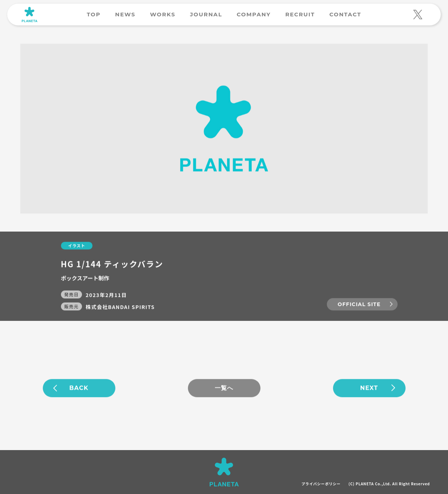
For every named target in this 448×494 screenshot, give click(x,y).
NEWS (125, 14)
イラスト (77, 246)
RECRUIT (300, 14)
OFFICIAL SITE (359, 305)
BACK (79, 388)
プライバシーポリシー (321, 484)
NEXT (369, 388)
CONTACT (345, 14)
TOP (94, 14)
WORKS (163, 14)
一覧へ (224, 388)
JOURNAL (206, 14)
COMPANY (254, 14)
